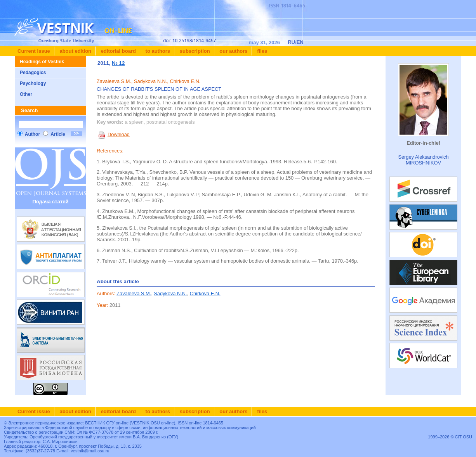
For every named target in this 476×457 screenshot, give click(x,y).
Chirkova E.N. (205, 293)
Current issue (34, 51)
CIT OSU (464, 437)
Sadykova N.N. (170, 293)
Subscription (194, 51)
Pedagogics (33, 73)
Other (26, 94)
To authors (157, 51)
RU (291, 42)
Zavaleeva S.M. (134, 293)
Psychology (33, 83)
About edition (75, 51)
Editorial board (118, 51)
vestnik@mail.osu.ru (90, 451)
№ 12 (118, 63)
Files (262, 51)
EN (300, 42)
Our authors (233, 51)
